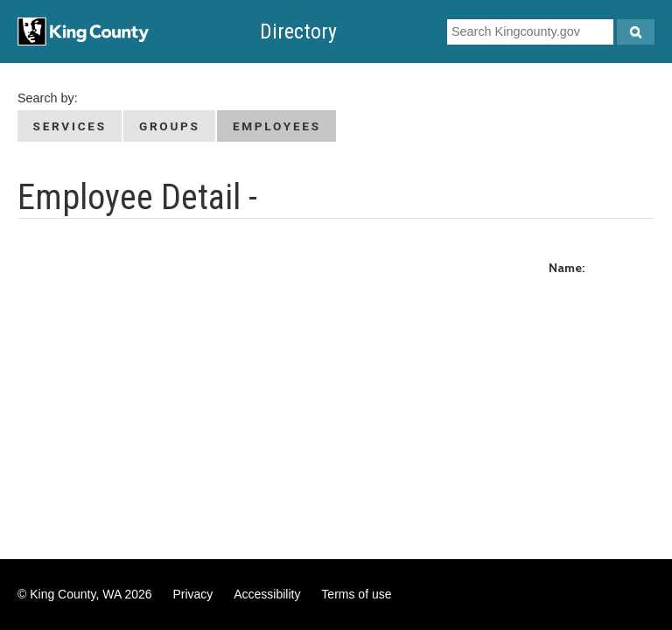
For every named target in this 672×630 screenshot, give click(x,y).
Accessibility (267, 594)
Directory (298, 31)
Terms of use (356, 594)
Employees (277, 126)
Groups (170, 126)
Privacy (192, 594)
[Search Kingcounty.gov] (636, 32)
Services (70, 126)
